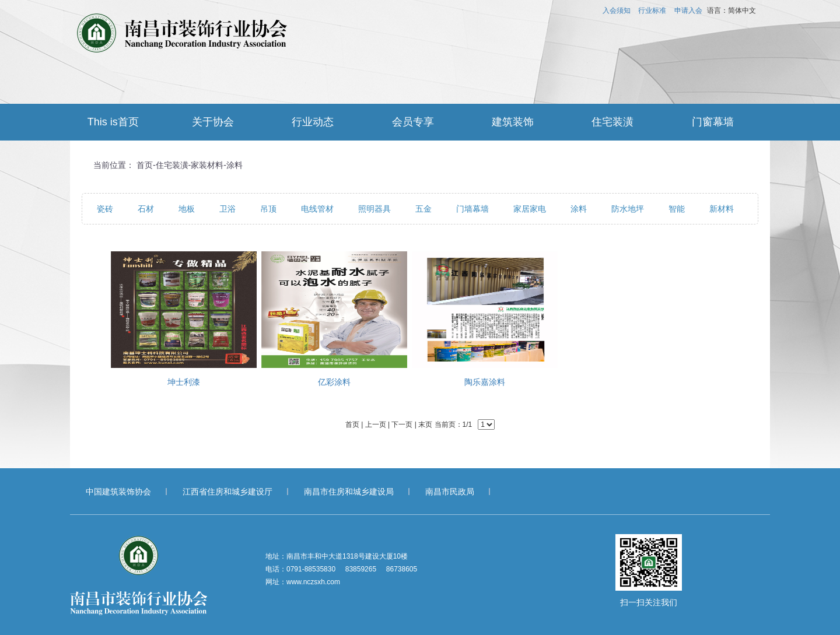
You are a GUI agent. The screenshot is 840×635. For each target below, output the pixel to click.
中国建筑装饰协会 (118, 492)
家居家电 (530, 209)
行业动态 (313, 122)
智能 (677, 209)
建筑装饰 (513, 122)
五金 (423, 209)
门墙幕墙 (473, 209)
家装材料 (207, 165)
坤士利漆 (184, 382)
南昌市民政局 (450, 492)
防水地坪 (628, 209)
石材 (146, 209)
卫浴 (228, 209)
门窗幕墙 (713, 122)
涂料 (235, 165)
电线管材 (317, 209)
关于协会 (213, 122)
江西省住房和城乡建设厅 (228, 492)
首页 (145, 165)
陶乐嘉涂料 (485, 382)
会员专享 (413, 122)
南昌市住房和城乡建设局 (349, 492)
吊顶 (268, 209)
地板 (187, 209)
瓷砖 (105, 209)
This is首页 (113, 122)
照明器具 (374, 209)
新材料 (722, 209)
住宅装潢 (612, 122)
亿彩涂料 (334, 382)
